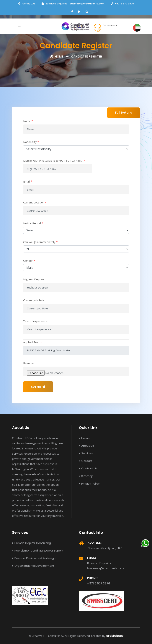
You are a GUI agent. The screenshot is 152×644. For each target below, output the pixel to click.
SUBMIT (38, 387)
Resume (28, 363)
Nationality (31, 142)
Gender (29, 261)
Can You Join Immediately (40, 242)
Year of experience (35, 321)
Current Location (35, 202)
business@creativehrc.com (87, 4)
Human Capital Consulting (31, 543)
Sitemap (86, 476)
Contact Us (88, 468)
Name (28, 121)
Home (57, 57)
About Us (86, 446)
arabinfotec (115, 636)
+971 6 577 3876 (116, 29)
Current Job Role (34, 300)
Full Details (124, 113)
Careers (86, 461)
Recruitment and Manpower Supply (37, 551)
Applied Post (32, 342)
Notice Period (33, 223)
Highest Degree (34, 279)
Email (28, 181)
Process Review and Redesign (34, 558)
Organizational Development (33, 566)
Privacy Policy (89, 484)
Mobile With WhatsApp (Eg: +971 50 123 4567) (54, 161)
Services (86, 453)
